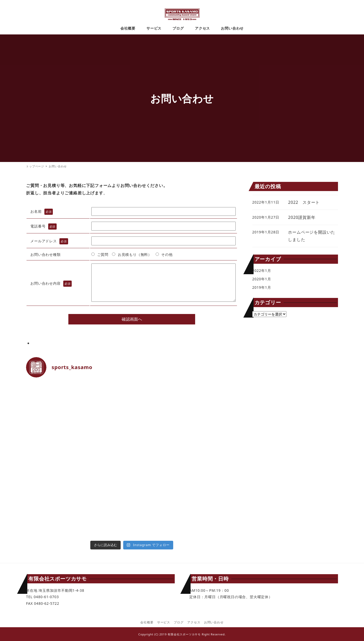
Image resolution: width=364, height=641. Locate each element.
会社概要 (147, 622)
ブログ (179, 622)
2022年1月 (262, 271)
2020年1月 (262, 279)
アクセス (194, 622)
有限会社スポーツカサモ (184, 634)
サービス (164, 622)
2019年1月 (262, 287)
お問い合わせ (214, 622)
